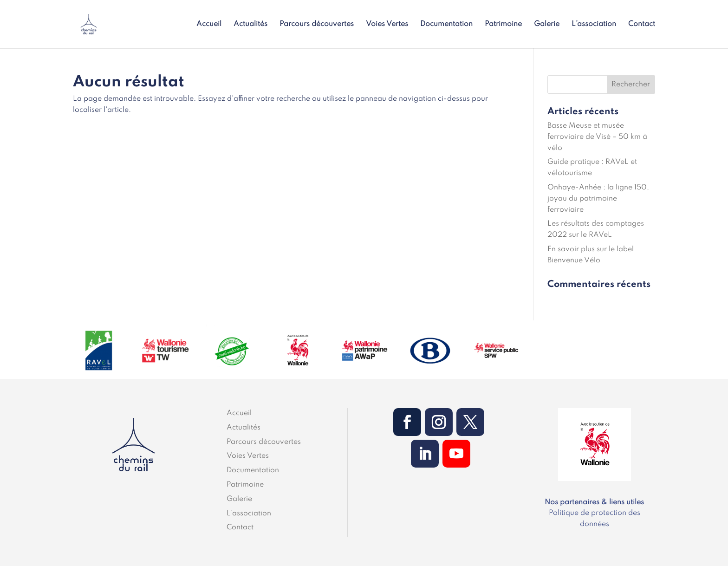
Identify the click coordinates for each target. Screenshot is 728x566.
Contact (642, 24)
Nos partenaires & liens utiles (594, 502)
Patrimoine (503, 24)
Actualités (250, 24)
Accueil (209, 24)
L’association (594, 24)
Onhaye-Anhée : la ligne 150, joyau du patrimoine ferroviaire (598, 199)
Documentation (446, 24)
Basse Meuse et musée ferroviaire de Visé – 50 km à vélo (597, 137)
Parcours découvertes (317, 24)
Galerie (547, 24)
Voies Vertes (387, 24)
